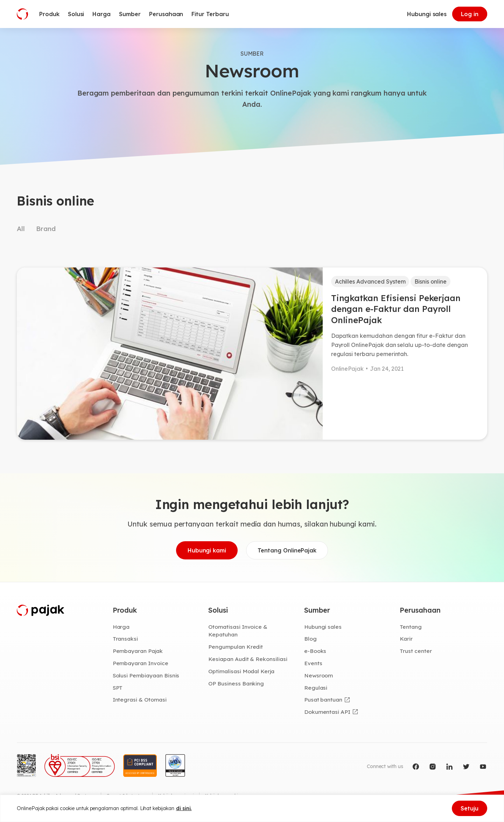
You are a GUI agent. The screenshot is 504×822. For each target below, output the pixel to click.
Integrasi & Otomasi (140, 699)
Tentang (411, 627)
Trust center (416, 651)
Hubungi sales (427, 14)
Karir (406, 639)
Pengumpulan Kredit (236, 647)
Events (313, 663)
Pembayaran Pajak (138, 651)
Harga (121, 627)
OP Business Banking (236, 683)
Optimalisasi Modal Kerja (241, 671)
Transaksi (125, 639)
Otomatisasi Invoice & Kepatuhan (238, 631)
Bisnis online (430, 281)
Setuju (470, 808)
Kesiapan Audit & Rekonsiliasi (248, 659)
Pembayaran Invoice (141, 663)
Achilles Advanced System (370, 281)
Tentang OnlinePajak (287, 550)
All (21, 229)
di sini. (184, 808)
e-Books (315, 651)
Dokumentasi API (327, 712)
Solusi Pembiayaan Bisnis (146, 675)
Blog (310, 639)
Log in (470, 14)
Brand (46, 229)
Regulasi (316, 688)
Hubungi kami (207, 550)
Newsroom (319, 675)
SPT (118, 688)
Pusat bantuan (323, 699)
